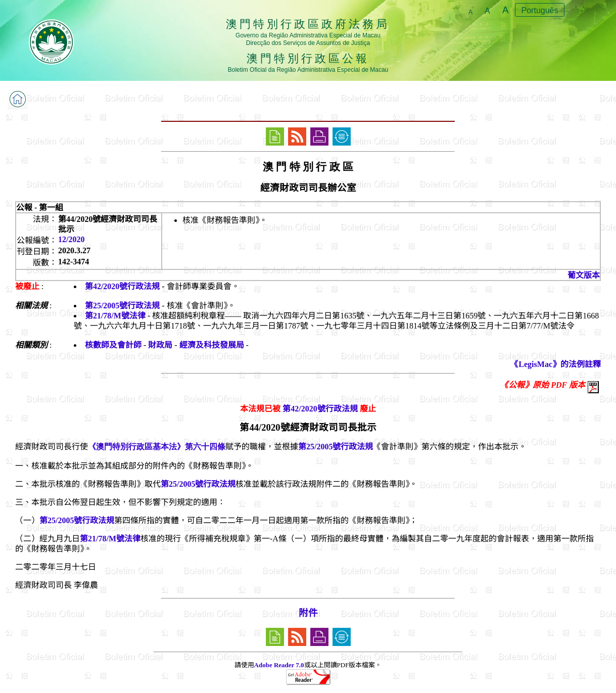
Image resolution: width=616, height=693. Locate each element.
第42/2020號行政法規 (122, 286)
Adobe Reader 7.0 (279, 665)
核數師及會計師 (113, 345)
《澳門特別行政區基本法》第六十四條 (157, 447)
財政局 (160, 345)
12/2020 (71, 239)
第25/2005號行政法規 (122, 306)
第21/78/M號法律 (115, 316)
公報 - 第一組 (40, 207)
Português (540, 10)
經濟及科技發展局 (212, 345)
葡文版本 (584, 275)
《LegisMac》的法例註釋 (556, 364)
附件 (308, 613)
